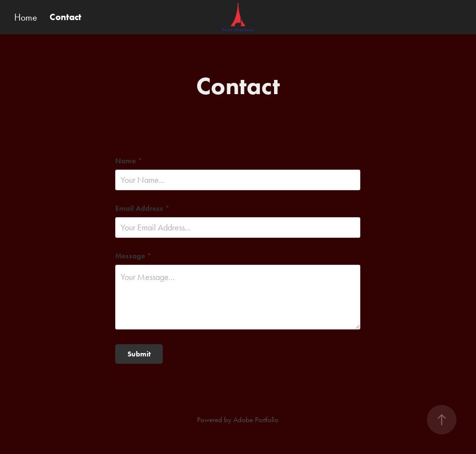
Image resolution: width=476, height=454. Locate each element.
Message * (133, 256)
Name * (129, 161)
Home (26, 17)
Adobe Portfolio (256, 420)
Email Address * (142, 209)
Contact (65, 17)
